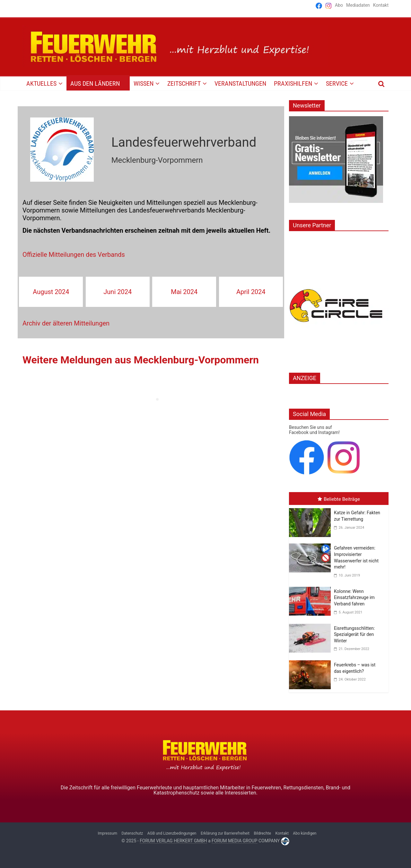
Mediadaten (358, 5)
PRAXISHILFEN (293, 83)
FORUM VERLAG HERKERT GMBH (173, 841)
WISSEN (144, 83)
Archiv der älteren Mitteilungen (66, 323)
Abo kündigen (305, 833)
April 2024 (251, 292)
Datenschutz (132, 833)
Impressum (108, 833)
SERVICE (337, 83)
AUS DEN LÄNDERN (95, 83)
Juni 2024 (118, 292)
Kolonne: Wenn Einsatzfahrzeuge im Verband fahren (354, 598)
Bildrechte (262, 833)
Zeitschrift (184, 83)
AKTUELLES (41, 83)
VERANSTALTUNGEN (240, 83)
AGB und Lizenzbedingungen (172, 833)
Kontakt (381, 5)
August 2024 (51, 292)
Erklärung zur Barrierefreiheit (225, 833)
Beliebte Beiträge (339, 499)
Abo (339, 5)
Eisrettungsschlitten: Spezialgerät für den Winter (354, 634)
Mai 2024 (184, 292)
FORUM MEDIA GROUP (234, 841)
